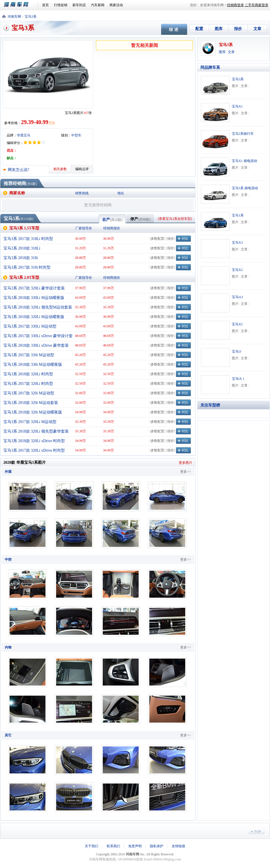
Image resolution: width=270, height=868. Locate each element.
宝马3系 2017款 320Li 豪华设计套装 (34, 288)
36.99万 (80, 317)
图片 (235, 86)
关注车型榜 (210, 405)
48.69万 (80, 336)
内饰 (8, 647)
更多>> (186, 472)
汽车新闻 (98, 5)
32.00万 (80, 393)
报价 (238, 29)
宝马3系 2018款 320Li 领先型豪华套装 (36, 431)
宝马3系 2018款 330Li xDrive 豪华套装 (36, 345)
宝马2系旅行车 (243, 134)
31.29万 (80, 248)
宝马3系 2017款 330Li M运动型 (30, 326)
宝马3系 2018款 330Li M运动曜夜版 (34, 298)
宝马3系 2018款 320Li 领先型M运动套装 (38, 307)
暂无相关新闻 (145, 45)
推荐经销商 (15, 183)
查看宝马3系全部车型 (175, 219)
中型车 (76, 135)
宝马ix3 (237, 297)
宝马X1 (237, 106)
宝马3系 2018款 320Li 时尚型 (28, 374)
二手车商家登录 (257, 5)
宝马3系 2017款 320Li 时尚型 (28, 384)
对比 (185, 239)
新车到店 (79, 5)
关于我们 (91, 846)
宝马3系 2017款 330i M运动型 (29, 355)
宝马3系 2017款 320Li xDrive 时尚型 (34, 450)
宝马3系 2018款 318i (21, 258)
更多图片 (186, 463)
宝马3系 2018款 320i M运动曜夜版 (33, 412)
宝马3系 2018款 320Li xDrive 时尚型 (34, 441)
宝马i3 (236, 351)
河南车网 (19, 5)
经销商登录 (235, 5)
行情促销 (61, 5)
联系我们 (113, 846)
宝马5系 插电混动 (245, 188)
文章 (257, 29)
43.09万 (80, 298)
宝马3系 (31, 17)
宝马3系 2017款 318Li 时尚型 (28, 239)
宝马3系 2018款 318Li (22, 248)
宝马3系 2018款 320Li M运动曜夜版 (34, 317)
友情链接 (179, 846)
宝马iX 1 (238, 379)
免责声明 (135, 846)
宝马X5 (237, 324)
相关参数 (60, 169)
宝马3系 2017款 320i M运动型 (29, 393)
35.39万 (80, 307)
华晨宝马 (24, 135)
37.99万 (80, 288)
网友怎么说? (19, 170)
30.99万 (80, 239)
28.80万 (80, 258)
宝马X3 (237, 243)
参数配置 (157, 239)
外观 (8, 472)
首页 (45, 5)
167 (86, 113)
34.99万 (80, 412)
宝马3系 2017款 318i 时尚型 (27, 267)
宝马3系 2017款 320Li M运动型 (30, 422)
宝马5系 (238, 79)
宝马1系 (238, 215)
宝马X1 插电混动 (244, 161)
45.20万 (80, 355)
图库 (219, 29)
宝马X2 (237, 270)
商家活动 (116, 5)
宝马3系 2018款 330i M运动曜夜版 (33, 365)
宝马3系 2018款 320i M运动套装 (31, 403)
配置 (199, 29)
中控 (8, 559)
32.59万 (80, 374)
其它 (8, 735)
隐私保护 (157, 846)
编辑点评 (82, 169)
